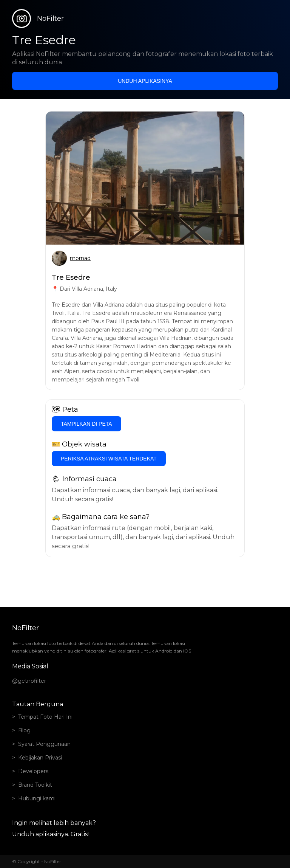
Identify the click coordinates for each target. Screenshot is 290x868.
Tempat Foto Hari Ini (45, 717)
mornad (80, 258)
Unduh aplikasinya (145, 81)
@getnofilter (29, 681)
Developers (33, 771)
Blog (24, 730)
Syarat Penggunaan (44, 744)
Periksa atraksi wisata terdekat (109, 459)
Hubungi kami (37, 798)
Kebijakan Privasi (40, 758)
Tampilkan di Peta (86, 424)
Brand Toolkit (35, 785)
